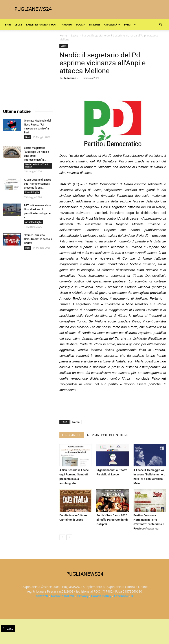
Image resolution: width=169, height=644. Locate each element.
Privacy (83, 596)
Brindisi (95, 25)
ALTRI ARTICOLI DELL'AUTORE (107, 435)
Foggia (81, 25)
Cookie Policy (101, 596)
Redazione (70, 78)
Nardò (76, 422)
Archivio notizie (63, 596)
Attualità (112, 25)
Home (63, 35)
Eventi (130, 25)
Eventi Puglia (32, 192)
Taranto (66, 25)
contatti (42, 596)
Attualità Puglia (33, 222)
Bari (8, 25)
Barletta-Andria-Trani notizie (37, 166)
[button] (161, 25)
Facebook (121, 596)
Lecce (18, 25)
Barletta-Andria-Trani (41, 25)
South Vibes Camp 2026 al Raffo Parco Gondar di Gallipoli (112, 520)
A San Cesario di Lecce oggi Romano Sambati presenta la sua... (38, 184)
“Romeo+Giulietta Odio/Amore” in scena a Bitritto (38, 239)
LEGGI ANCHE (72, 435)
